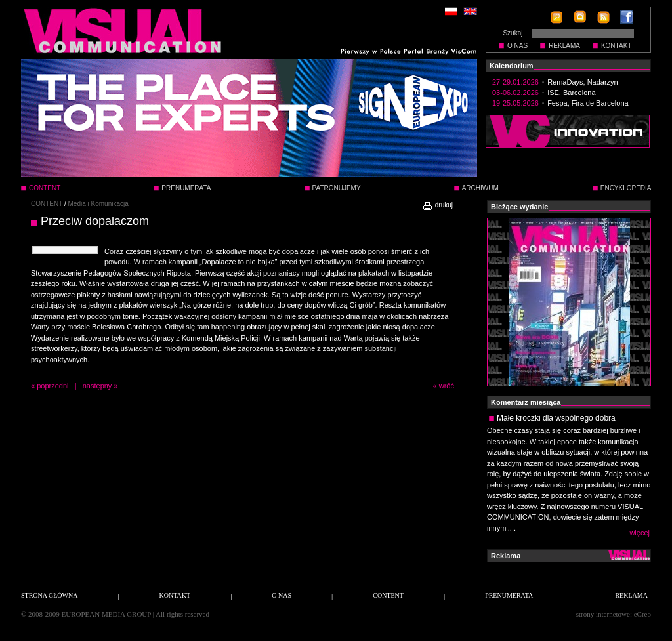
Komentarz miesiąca (526, 402)
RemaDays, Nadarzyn (583, 82)
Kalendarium (512, 66)
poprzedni (52, 386)
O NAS (517, 46)
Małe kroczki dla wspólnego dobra (556, 418)
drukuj (437, 205)
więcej (640, 533)
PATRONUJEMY (337, 188)
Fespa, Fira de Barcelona (588, 103)
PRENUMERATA (186, 188)
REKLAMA (564, 46)
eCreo (642, 614)
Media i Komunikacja (98, 204)
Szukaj (513, 33)
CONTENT (47, 204)
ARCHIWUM (480, 188)
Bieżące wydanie (519, 207)
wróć (447, 386)
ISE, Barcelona (571, 93)
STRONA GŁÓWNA (49, 595)
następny (97, 386)
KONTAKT (616, 46)
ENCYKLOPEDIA (626, 188)
